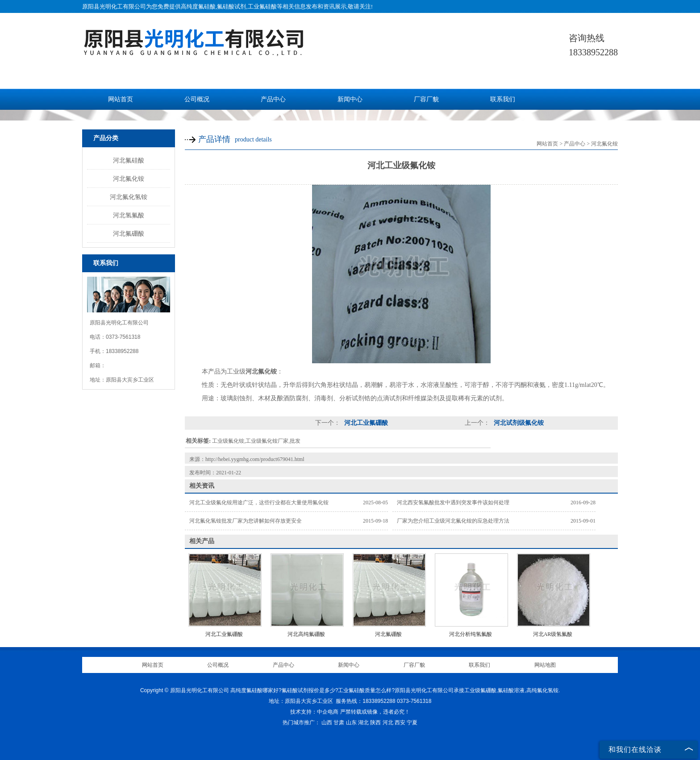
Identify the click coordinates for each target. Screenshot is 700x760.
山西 (327, 723)
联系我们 (503, 99)
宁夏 (412, 723)
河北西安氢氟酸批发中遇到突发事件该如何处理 (453, 503)
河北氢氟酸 (129, 215)
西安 (400, 723)
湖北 (363, 723)
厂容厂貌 (426, 99)
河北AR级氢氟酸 (553, 634)
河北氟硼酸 (129, 233)
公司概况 (197, 99)
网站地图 (545, 665)
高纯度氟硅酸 (198, 6)
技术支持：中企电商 (314, 712)
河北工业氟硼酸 (365, 423)
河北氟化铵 (129, 179)
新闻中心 (350, 99)
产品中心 (273, 99)
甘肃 (339, 723)
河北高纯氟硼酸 (306, 634)
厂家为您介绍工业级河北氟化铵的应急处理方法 (453, 521)
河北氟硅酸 (129, 160)
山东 (351, 723)
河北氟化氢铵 (129, 197)
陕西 (375, 723)
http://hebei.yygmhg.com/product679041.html (255, 459)
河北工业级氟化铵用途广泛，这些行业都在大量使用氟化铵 (259, 503)
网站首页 (121, 99)
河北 (388, 723)
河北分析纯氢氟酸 (471, 634)
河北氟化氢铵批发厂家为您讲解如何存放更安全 (246, 521)
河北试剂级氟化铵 (518, 423)
